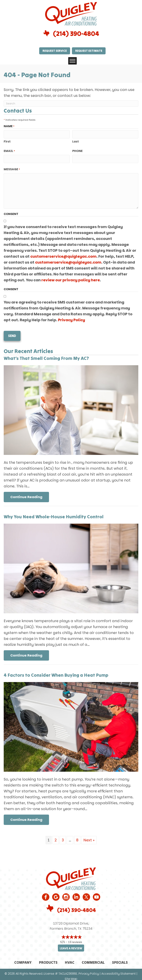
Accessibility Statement (119, 970)
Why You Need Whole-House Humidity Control (54, 513)
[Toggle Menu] (72, 61)
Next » (89, 837)
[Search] (71, 104)
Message (12, 167)
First (7, 141)
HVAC (70, 959)
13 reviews (75, 939)
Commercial (93, 959)
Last (76, 141)
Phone (77, 150)
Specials (120, 959)
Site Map (71, 975)
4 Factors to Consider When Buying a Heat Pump (56, 672)
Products (48, 959)
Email (9, 150)
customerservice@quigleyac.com (63, 255)
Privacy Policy (72, 318)
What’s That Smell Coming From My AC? (46, 355)
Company (23, 959)
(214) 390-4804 (76, 34)
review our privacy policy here (71, 278)
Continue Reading (26, 493)
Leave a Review (71, 945)
